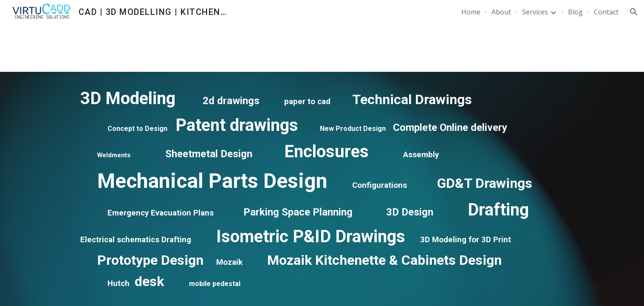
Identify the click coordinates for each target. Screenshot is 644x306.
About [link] (501, 12)
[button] (634, 12)
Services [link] (535, 12)
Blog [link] (575, 12)
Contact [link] (606, 12)
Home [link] (471, 12)
